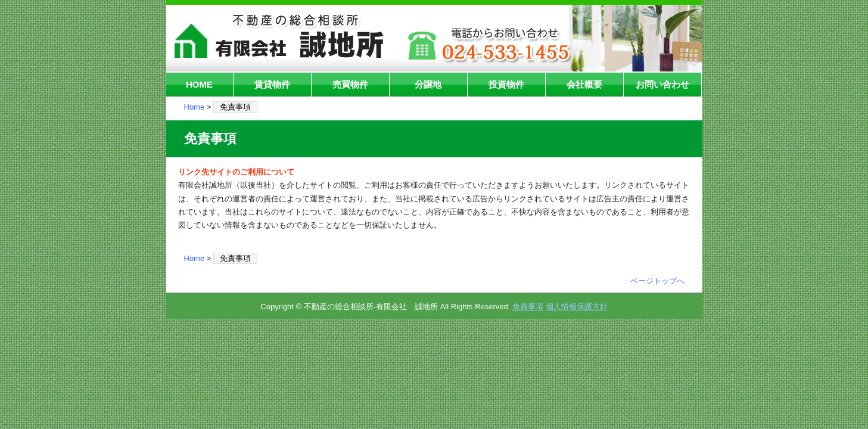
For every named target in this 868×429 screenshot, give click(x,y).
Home (195, 107)
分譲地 (428, 84)
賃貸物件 (272, 84)
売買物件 (350, 84)
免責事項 (528, 307)
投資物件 (506, 84)
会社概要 (584, 84)
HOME (199, 84)
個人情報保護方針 (577, 307)
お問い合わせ (662, 84)
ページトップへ (657, 281)
